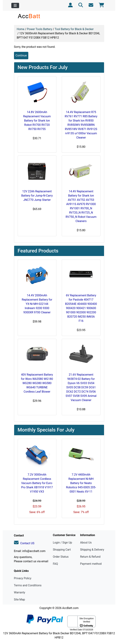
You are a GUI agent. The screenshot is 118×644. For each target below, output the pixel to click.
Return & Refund (90, 557)
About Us (86, 543)
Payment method (91, 564)
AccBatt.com (70, 608)
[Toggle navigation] (15, 5)
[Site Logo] (29, 16)
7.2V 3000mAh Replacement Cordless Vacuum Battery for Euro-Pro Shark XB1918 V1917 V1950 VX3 (37, 483)
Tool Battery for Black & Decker (74, 29)
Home (21, 29)
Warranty (20, 592)
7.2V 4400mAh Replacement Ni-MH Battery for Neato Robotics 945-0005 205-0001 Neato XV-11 (81, 483)
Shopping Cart (62, 550)
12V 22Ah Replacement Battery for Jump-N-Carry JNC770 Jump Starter (37, 196)
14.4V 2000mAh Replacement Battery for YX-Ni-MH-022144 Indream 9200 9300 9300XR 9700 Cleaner (37, 304)
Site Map (20, 600)
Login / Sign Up (63, 543)
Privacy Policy (23, 578)
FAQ (55, 564)
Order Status (61, 557)
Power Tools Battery (40, 29)
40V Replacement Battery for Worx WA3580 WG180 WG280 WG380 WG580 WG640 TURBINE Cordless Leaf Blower (37, 383)
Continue (21, 55)
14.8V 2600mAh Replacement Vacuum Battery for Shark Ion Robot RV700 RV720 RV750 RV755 (37, 121)
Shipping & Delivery (92, 550)
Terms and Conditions (28, 585)
